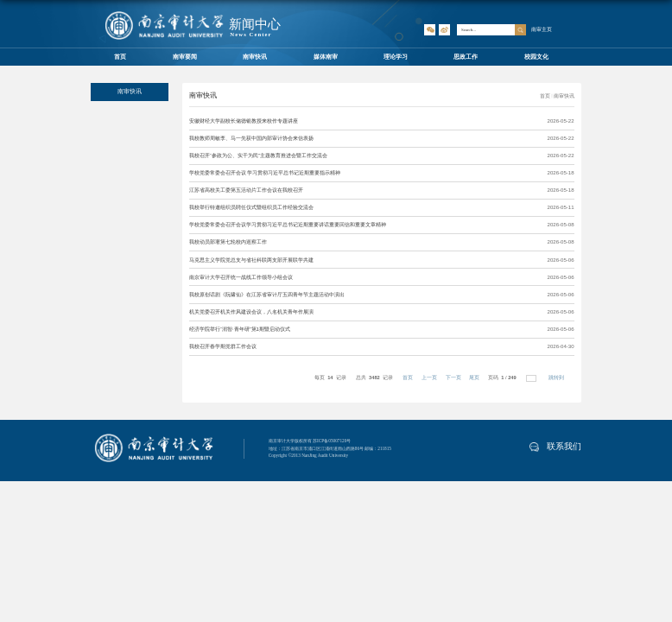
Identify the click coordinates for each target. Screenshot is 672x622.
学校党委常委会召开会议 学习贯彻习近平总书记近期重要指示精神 (265, 173)
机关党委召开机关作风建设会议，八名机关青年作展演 (251, 312)
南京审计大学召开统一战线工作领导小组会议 (241, 277)
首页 (120, 57)
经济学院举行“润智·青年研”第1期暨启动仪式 (240, 329)
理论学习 (396, 57)
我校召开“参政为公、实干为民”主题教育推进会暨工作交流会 (258, 155)
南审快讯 (255, 57)
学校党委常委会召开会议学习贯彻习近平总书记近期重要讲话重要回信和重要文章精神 (288, 225)
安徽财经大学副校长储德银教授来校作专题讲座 (244, 121)
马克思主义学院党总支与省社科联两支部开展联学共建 (251, 260)
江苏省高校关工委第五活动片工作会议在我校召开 (246, 190)
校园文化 (536, 57)
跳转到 (557, 378)
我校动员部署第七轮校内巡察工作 (228, 242)
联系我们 (555, 446)
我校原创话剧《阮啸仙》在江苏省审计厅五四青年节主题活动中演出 (267, 295)
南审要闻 (185, 57)
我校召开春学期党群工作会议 (223, 346)
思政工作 (466, 57)
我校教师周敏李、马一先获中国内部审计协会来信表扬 (251, 138)
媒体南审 (326, 57)
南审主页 (542, 29)
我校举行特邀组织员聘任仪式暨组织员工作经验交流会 (251, 207)
